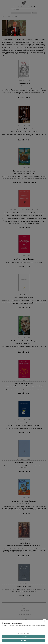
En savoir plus (6, 629)
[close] (45, 620)
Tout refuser (24, 640)
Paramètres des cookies (24, 633)
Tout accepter (24, 637)
